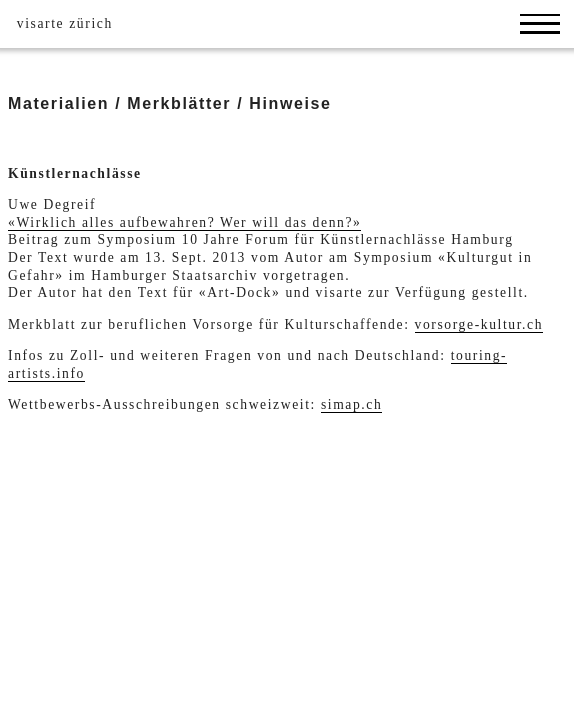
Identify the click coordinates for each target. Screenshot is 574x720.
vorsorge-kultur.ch (479, 324)
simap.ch (352, 404)
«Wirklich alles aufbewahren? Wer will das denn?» (184, 222)
